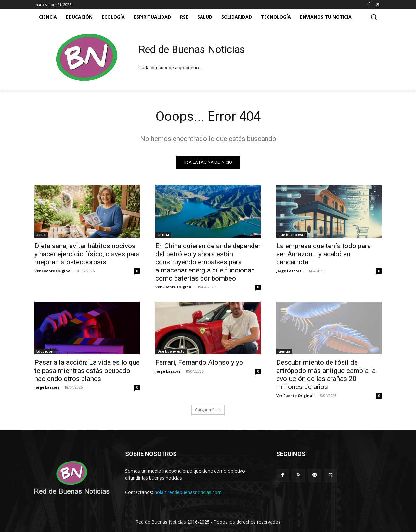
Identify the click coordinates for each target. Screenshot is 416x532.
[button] (374, 17)
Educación (45, 351)
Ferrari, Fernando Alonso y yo (199, 362)
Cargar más (208, 410)
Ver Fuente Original (53, 271)
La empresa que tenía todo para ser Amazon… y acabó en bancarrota (324, 254)
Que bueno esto (292, 235)
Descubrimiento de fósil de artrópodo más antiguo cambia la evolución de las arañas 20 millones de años (326, 375)
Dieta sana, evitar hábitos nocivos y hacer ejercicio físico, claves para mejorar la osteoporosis (87, 254)
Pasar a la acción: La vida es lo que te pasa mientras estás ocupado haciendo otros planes (87, 371)
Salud (41, 235)
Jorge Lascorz (289, 271)
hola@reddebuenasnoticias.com (188, 492)
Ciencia (163, 235)
